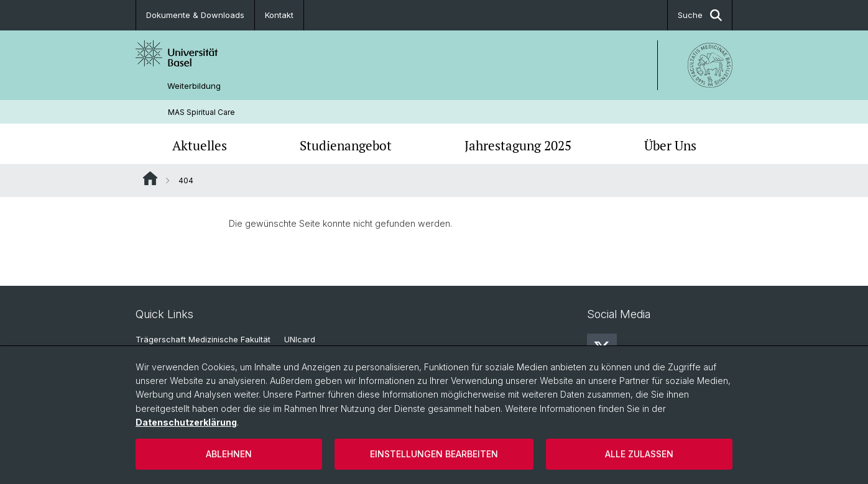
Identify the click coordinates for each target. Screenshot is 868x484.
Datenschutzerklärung (186, 422)
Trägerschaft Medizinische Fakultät (203, 340)
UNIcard (300, 340)
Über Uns (670, 145)
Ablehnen (229, 454)
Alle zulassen (639, 454)
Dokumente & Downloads (195, 15)
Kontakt (279, 15)
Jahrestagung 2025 (518, 145)
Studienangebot (346, 145)
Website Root (150, 178)
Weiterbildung (194, 86)
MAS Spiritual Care (201, 112)
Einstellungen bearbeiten (434, 454)
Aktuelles (200, 145)
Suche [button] (700, 15)
